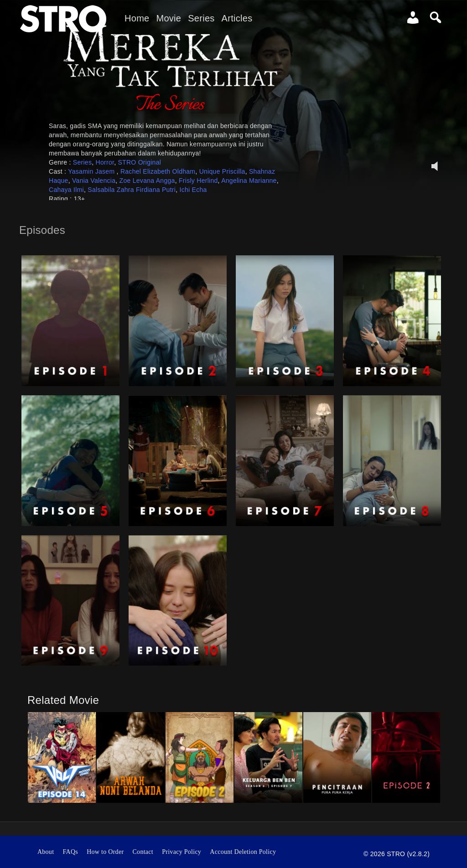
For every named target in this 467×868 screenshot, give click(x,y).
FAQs (70, 852)
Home (137, 18)
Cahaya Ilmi (66, 190)
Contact (143, 852)
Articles (237, 18)
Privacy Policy (182, 852)
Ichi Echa (193, 190)
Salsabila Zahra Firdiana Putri (132, 190)
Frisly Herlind (198, 181)
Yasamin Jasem (92, 171)
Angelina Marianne (249, 181)
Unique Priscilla (222, 171)
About (46, 852)
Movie (169, 18)
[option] (62, 757)
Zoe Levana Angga (147, 181)
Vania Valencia (94, 181)
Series (201, 18)
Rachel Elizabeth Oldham (158, 171)
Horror (105, 162)
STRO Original (139, 162)
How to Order (105, 852)
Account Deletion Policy (243, 852)
